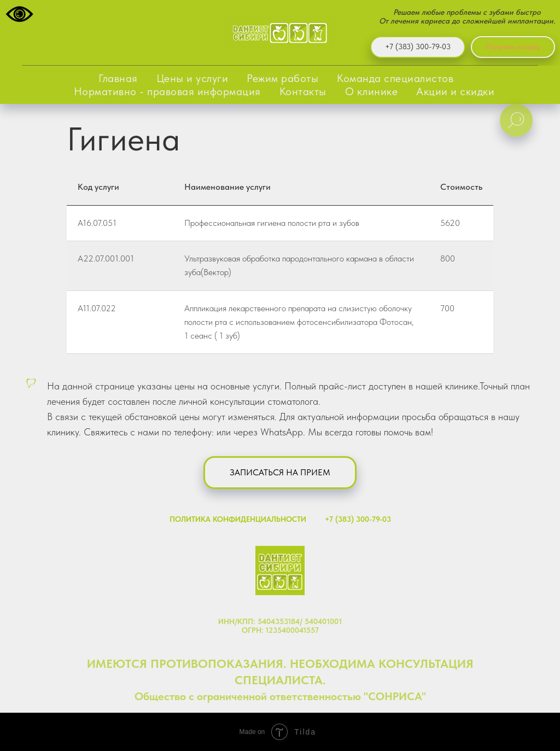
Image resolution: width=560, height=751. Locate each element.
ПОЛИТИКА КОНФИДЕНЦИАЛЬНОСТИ (238, 519)
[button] (280, 473)
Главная (118, 78)
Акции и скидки (455, 91)
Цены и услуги (192, 78)
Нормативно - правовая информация (167, 91)
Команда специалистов (395, 78)
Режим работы (282, 78)
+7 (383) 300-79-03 (358, 519)
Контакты (303, 91)
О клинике (372, 91)
